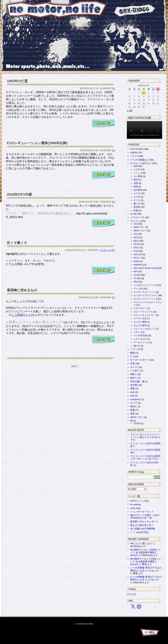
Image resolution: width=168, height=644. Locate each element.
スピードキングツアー (144, 315)
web (132, 392)
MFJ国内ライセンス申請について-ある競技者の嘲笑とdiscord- (145, 552)
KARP (136, 261)
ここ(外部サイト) (22, 315)
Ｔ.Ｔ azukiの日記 (139, 532)
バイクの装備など (140, 160)
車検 (133, 389)
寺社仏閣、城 (137, 381)
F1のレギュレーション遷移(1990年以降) (37, 143)
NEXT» (75, 366)
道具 (133, 414)
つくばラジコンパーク (144, 285)
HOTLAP (138, 254)
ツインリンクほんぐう (144, 329)
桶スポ (137, 204)
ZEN (136, 282)
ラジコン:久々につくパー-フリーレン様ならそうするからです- (145, 437)
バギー (137, 332)
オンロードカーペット (144, 299)
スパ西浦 (138, 176)
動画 (133, 353)
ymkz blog (135, 508)
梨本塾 (137, 207)
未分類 (134, 385)
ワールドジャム (141, 342)
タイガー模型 (140, 322)
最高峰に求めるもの (22, 290)
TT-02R (137, 278)
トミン (137, 173)
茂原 (136, 183)
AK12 (136, 237)
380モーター (140, 231)
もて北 (137, 197)
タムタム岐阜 (140, 325)
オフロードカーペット (144, 292)
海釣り (134, 374)
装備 (133, 410)
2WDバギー (139, 227)
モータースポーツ (140, 360)
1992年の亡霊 (17, 81)
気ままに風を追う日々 (142, 525)
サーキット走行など (141, 163)
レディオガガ (140, 339)
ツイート (132, 594)
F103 (136, 251)
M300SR (138, 265)
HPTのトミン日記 (140, 501)
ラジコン (135, 221)
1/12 (136, 224)
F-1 (114, 88)
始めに (134, 378)
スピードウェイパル (143, 312)
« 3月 (130, 111)
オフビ (137, 200)
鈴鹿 (136, 210)
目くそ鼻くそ (17, 243)
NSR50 (134, 153)
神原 (136, 187)
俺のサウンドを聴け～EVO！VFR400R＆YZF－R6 (146, 517)
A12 (135, 234)
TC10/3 (137, 275)
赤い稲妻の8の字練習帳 (143, 529)
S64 (135, 271)
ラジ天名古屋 (140, 335)
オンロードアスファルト (146, 295)
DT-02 (136, 244)
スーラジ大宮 (140, 318)
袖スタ (137, 346)
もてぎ (137, 193)
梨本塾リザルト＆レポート (144, 522)
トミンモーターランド (142, 512)
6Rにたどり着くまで (141, 544)
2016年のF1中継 (19, 194)
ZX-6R (133, 214)
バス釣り (135, 371)
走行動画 (138, 190)
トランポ (135, 349)
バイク (134, 156)
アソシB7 (138, 289)
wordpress (135, 399)
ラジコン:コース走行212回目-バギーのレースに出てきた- (146, 457)
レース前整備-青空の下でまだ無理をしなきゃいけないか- (146, 569)
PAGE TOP (149, 633)
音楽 (133, 363)
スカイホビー (140, 308)
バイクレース (106, 250)
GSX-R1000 (136, 149)
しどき (137, 169)
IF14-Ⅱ (137, 258)
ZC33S (137, 423)
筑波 (136, 166)
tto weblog (135, 504)
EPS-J (137, 248)
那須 (136, 180)
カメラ (134, 367)
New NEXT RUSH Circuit (145, 268)
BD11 (136, 241)
